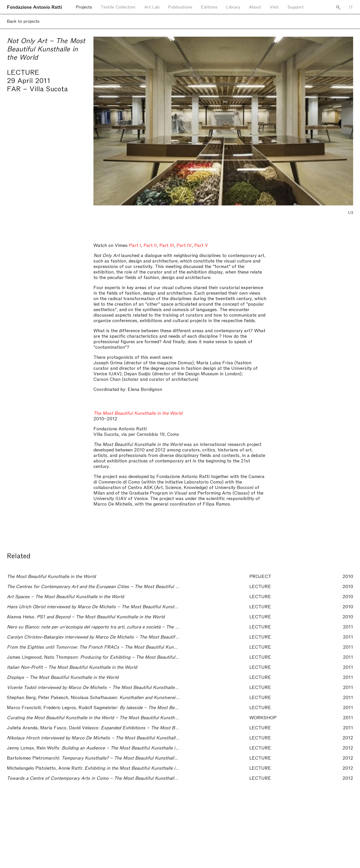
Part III (167, 245)
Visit (274, 7)
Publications (180, 7)
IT (351, 7)
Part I (135, 245)
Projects (84, 7)
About (255, 7)
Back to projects (23, 21)
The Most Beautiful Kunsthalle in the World (138, 413)
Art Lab (152, 7)
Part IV (184, 245)
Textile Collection (118, 7)
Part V (200, 245)
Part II (150, 245)
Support (296, 7)
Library (233, 7)
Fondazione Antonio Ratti (34, 7)
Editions (209, 7)
